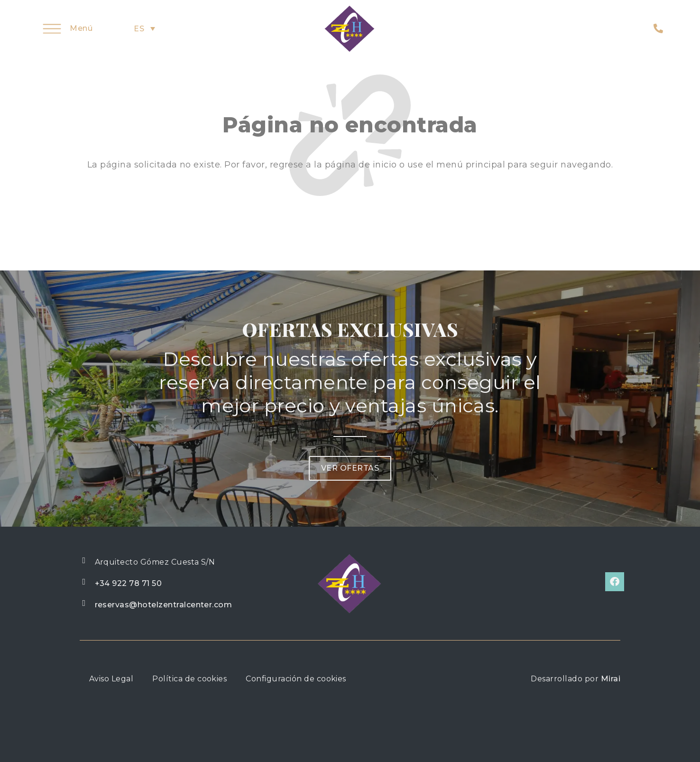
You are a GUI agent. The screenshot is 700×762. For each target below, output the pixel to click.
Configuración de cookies (296, 679)
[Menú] (52, 29)
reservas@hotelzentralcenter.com (164, 605)
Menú (81, 28)
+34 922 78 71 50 (129, 583)
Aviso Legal (111, 679)
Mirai (611, 679)
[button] (350, 468)
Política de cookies (189, 679)
